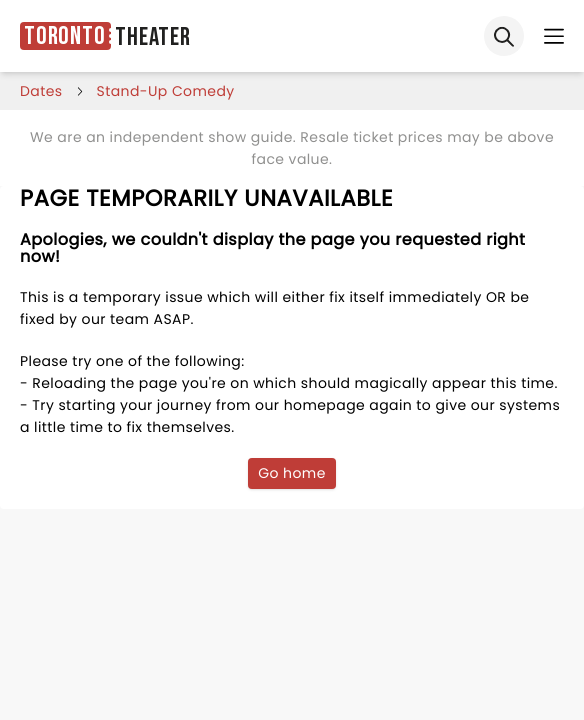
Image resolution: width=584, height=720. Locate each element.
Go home (292, 473)
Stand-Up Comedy (166, 91)
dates (41, 91)
